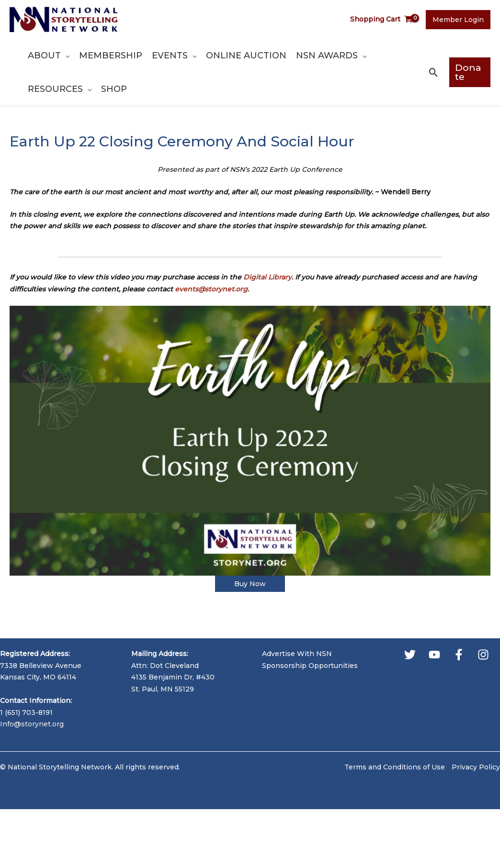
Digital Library (267, 277)
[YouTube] (434, 655)
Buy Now (250, 584)
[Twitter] (410, 655)
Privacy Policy (476, 767)
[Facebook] (459, 655)
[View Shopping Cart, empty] (381, 19)
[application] (65, 56)
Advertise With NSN (297, 654)
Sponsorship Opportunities (310, 666)
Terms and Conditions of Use (395, 767)
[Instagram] (483, 655)
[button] (434, 72)
